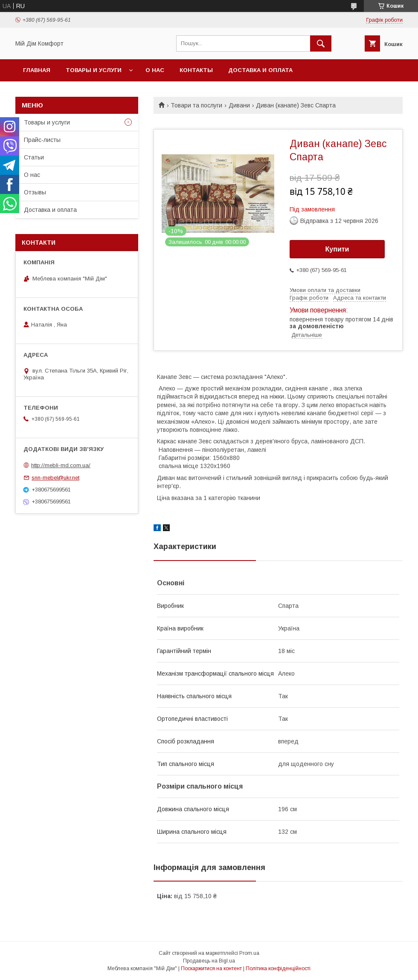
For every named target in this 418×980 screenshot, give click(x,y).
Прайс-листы (42, 140)
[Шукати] (321, 43)
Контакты (196, 70)
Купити (337, 249)
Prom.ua (249, 953)
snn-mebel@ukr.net (55, 478)
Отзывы (35, 192)
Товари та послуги (196, 105)
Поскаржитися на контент (211, 968)
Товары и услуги (94, 70)
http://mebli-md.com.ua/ (61, 465)
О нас (155, 70)
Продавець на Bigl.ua (209, 961)
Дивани (239, 105)
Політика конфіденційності (278, 968)
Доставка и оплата (260, 70)
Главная (37, 70)
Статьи (34, 157)
